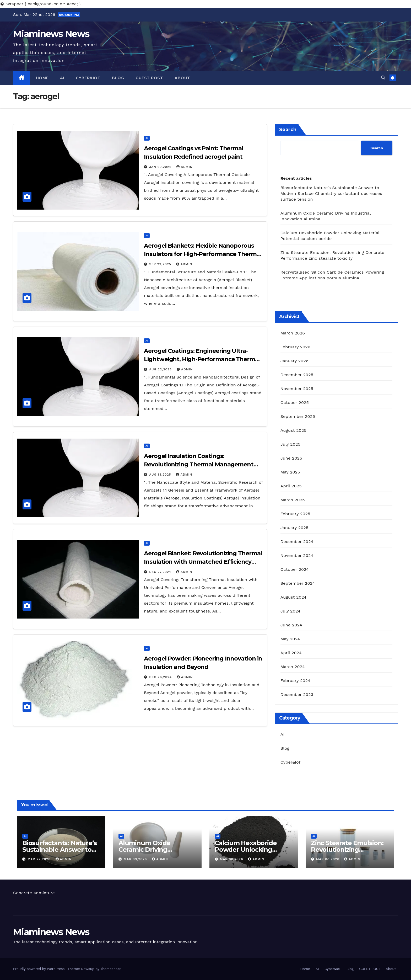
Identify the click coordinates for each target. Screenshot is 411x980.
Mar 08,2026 (232, 859)
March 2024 (293, 667)
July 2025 (290, 444)
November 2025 (297, 389)
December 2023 (297, 694)
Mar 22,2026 (40, 859)
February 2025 (295, 514)
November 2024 (297, 555)
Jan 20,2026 (161, 167)
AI (62, 78)
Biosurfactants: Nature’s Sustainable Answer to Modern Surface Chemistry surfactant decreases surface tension (331, 193)
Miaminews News (51, 34)
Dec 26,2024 (161, 677)
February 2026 (295, 347)
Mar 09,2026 (136, 859)
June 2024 (291, 625)
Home (42, 78)
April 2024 (291, 653)
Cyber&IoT (88, 78)
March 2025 (293, 500)
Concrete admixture (34, 893)
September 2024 (298, 583)
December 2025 (297, 375)
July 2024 (290, 611)
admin (185, 167)
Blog (118, 78)
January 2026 (294, 361)
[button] (383, 78)
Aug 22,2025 (161, 369)
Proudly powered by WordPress (39, 969)
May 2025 (290, 472)
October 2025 (295, 403)
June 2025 (291, 458)
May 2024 (290, 639)
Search (288, 130)
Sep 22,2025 (161, 264)
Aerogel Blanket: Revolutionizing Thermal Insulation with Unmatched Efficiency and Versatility (203, 562)
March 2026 (293, 333)
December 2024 (297, 542)
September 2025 (298, 416)
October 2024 (295, 569)
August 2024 (293, 597)
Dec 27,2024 (161, 572)
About (182, 78)
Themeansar (110, 969)
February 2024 (295, 681)
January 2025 (294, 528)
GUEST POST (149, 78)
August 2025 (293, 430)
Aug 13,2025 (161, 475)
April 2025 (291, 486)
